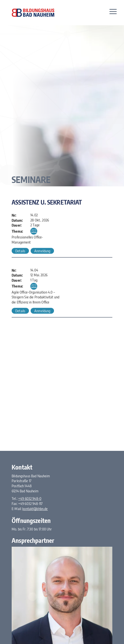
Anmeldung (42, 251)
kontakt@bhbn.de (35, 509)
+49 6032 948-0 (30, 498)
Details (20, 251)
